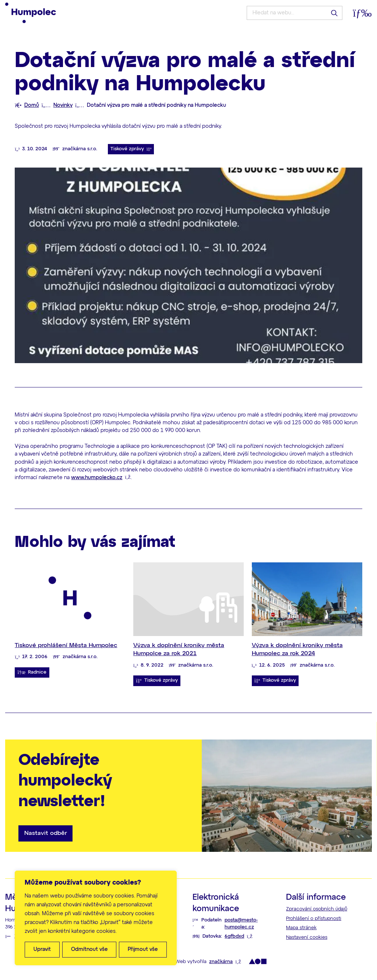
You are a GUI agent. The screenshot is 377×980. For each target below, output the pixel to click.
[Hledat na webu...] (294, 13)
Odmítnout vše (89, 949)
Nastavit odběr (46, 833)
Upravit (42, 949)
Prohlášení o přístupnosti (314, 919)
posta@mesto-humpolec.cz (241, 924)
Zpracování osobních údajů (317, 909)
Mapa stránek (301, 928)
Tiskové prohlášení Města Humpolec (66, 645)
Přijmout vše (143, 949)
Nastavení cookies (307, 937)
